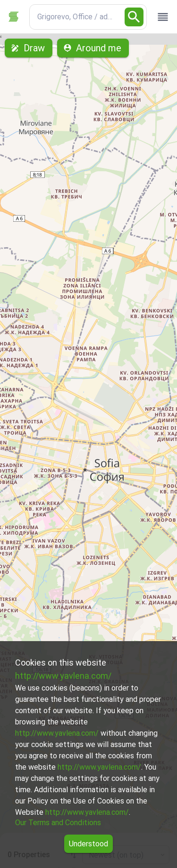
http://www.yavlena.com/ (63, 676)
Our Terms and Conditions (58, 823)
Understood (88, 844)
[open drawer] (163, 17)
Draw (29, 48)
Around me (93, 48)
